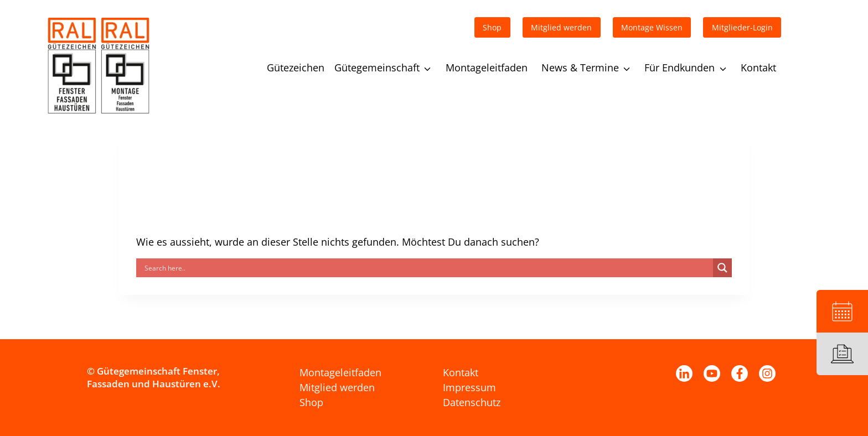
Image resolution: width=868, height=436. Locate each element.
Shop (311, 402)
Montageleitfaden (487, 68)
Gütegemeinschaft (377, 68)
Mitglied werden (337, 387)
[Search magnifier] (722, 268)
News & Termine (580, 68)
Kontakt (758, 68)
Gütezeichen (296, 68)
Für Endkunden (680, 68)
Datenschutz (472, 402)
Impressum (469, 387)
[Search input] (427, 268)
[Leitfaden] (842, 354)
